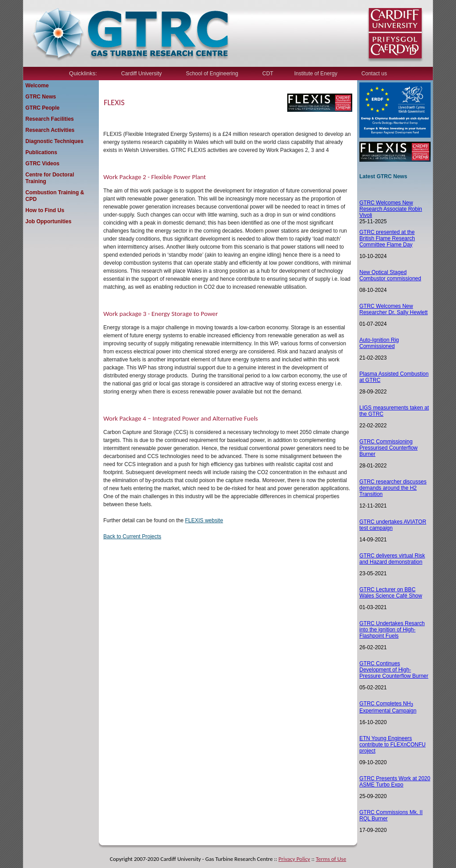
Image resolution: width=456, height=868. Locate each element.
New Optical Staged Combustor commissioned (390, 275)
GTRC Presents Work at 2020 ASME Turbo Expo (395, 782)
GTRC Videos (42, 164)
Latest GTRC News (383, 176)
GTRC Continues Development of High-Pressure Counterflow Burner (394, 670)
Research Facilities (50, 119)
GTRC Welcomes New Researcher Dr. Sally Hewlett (393, 309)
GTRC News (41, 97)
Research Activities (50, 130)
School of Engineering (212, 74)
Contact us (374, 74)
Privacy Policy (294, 859)
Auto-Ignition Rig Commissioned (379, 343)
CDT (268, 74)
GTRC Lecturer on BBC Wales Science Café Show (391, 593)
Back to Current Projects (132, 536)
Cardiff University (141, 74)
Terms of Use (331, 859)
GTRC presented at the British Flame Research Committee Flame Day (387, 238)
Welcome (37, 86)
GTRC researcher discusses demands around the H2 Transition (393, 488)
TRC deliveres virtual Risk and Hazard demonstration (392, 559)
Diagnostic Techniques (54, 141)
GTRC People (43, 108)
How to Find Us (45, 210)
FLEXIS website (204, 520)
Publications (41, 152)
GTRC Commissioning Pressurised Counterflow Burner (389, 448)
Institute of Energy (316, 74)
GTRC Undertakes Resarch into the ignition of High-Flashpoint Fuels (392, 630)
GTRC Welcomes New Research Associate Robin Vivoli (391, 209)
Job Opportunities (48, 221)
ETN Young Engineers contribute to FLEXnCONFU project (393, 745)
